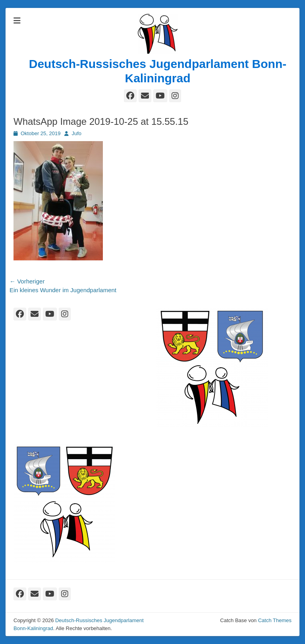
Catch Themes (275, 620)
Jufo (76, 133)
